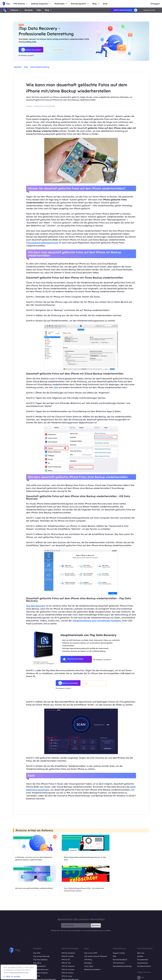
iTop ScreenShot (39, 939)
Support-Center (119, 925)
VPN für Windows (68, 925)
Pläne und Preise (40, 958)
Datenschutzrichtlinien (135, 977)
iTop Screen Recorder (41, 929)
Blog (47, 10)
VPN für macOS (67, 929)
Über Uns (141, 925)
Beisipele (29, 10)
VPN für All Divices (69, 955)
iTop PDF (37, 949)
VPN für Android (68, 939)
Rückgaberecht (119, 977)
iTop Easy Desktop (40, 932)
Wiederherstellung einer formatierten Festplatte (97, 621)
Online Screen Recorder (42, 955)
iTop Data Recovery (36, 606)
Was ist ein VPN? (91, 925)
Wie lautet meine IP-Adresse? (96, 929)
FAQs (39, 10)
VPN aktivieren (119, 935)
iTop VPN (37, 925)
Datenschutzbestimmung (19, 972)
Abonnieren (96, 898)
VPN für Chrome (68, 942)
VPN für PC (66, 932)
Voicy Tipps (89, 939)
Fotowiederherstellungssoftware (42, 243)
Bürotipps (88, 935)
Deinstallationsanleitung (122, 939)
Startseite (18, 67)
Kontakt (140, 929)
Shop (105, 4)
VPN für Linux (67, 949)
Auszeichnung (142, 935)
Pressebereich (143, 932)
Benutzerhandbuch (120, 932)
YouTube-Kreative (144, 939)
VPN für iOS (66, 935)
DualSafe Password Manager (44, 952)
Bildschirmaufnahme (92, 942)
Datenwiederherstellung (40, 67)
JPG (56, 387)
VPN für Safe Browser (70, 952)
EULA (149, 977)
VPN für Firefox (67, 945)
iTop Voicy (37, 935)
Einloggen (155, 4)
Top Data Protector (41, 945)
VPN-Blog (88, 932)
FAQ (114, 929)
